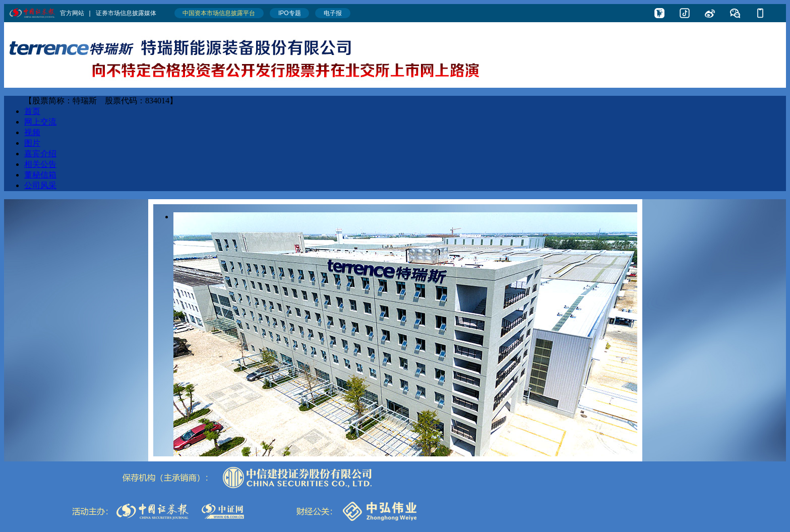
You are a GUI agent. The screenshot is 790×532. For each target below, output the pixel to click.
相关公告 (40, 164)
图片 (32, 143)
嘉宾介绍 (40, 154)
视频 (32, 132)
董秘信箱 (40, 175)
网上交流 (40, 122)
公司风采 (40, 185)
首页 (32, 111)
